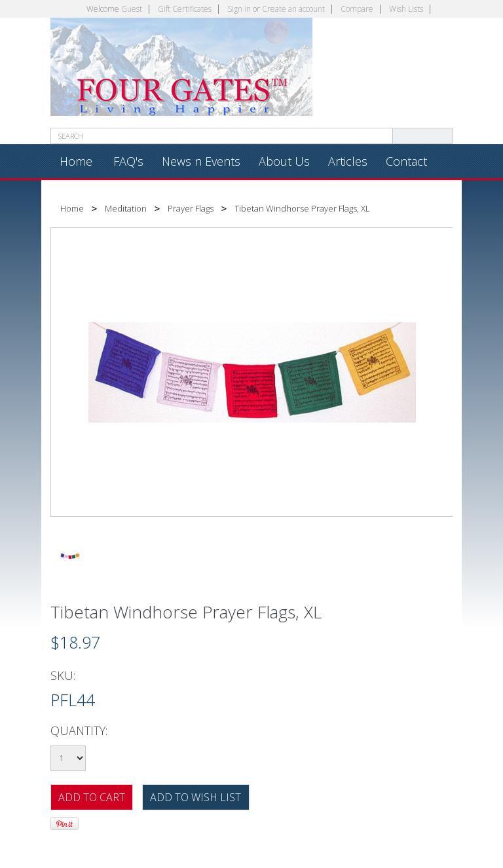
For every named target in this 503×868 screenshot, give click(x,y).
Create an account (293, 9)
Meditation (126, 208)
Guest (132, 9)
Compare (357, 9)
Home (72, 208)
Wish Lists (406, 9)
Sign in (239, 9)
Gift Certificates (185, 9)
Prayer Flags (191, 208)
